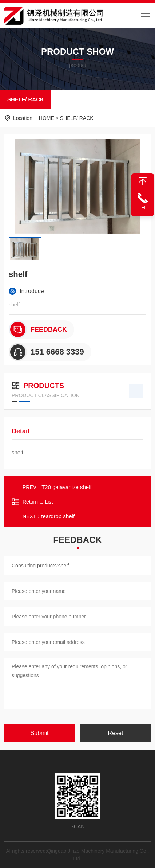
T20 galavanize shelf (67, 487)
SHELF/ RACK (26, 99)
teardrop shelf (58, 516)
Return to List (32, 502)
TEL (143, 208)
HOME (47, 118)
